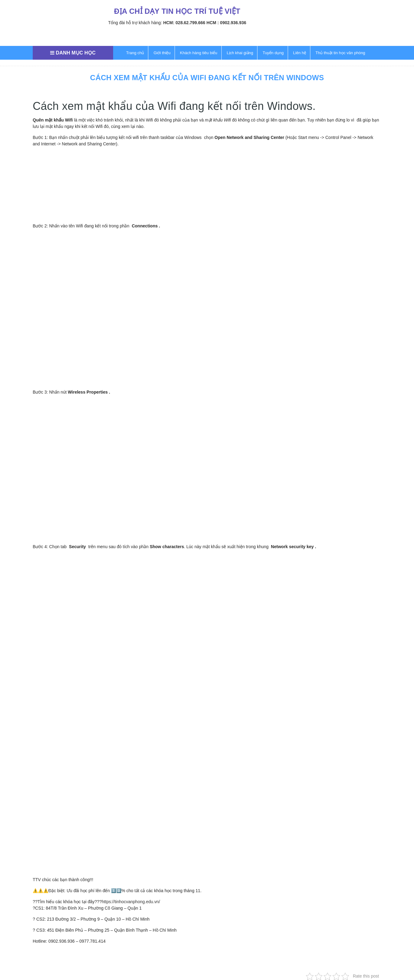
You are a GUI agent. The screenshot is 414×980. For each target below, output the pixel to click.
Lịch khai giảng (240, 53)
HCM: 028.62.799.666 (184, 23)
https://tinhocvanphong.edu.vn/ (131, 902)
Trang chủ (135, 53)
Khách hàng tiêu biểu (199, 53)
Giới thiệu (162, 53)
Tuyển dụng (273, 53)
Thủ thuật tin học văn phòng (340, 53)
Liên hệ (300, 53)
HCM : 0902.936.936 (226, 23)
